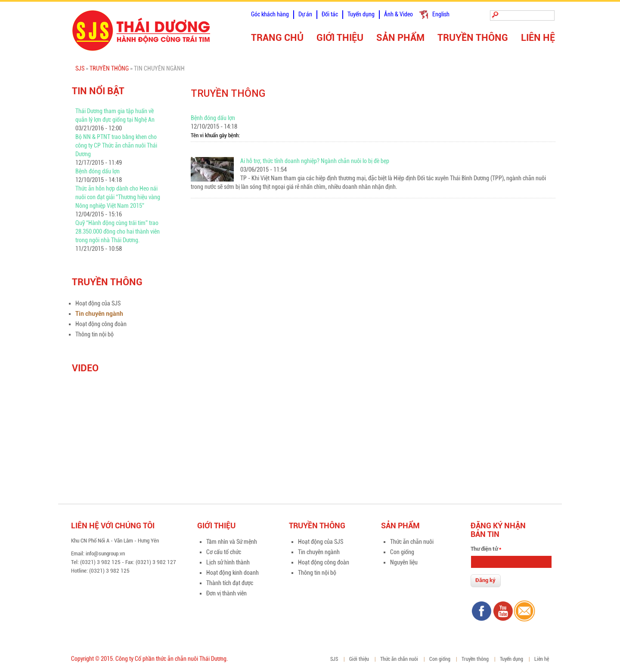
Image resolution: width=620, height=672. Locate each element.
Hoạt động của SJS (98, 303)
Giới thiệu (340, 38)
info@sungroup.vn (105, 553)
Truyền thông (473, 38)
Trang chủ (277, 38)
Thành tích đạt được (230, 583)
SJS (80, 68)
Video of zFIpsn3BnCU (123, 424)
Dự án (305, 14)
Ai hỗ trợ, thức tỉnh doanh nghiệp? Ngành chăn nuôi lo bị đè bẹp (315, 161)
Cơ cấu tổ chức (224, 552)
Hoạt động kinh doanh (232, 573)
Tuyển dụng (361, 14)
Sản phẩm (400, 38)
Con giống (402, 552)
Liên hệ (538, 38)
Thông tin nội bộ (95, 334)
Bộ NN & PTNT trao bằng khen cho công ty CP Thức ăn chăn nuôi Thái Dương (116, 145)
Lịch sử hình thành (228, 562)
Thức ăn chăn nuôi (412, 542)
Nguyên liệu (404, 562)
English (441, 14)
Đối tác (330, 14)
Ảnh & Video (398, 14)
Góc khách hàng (270, 14)
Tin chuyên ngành (99, 314)
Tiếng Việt (424, 15)
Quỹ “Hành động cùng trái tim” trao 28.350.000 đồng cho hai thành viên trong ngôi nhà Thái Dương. (118, 231)
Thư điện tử (486, 549)
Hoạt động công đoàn (101, 324)
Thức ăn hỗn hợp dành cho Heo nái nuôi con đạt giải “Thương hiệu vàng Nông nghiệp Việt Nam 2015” (118, 197)
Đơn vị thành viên (226, 593)
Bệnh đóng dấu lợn (98, 171)
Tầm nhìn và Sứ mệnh (232, 542)
